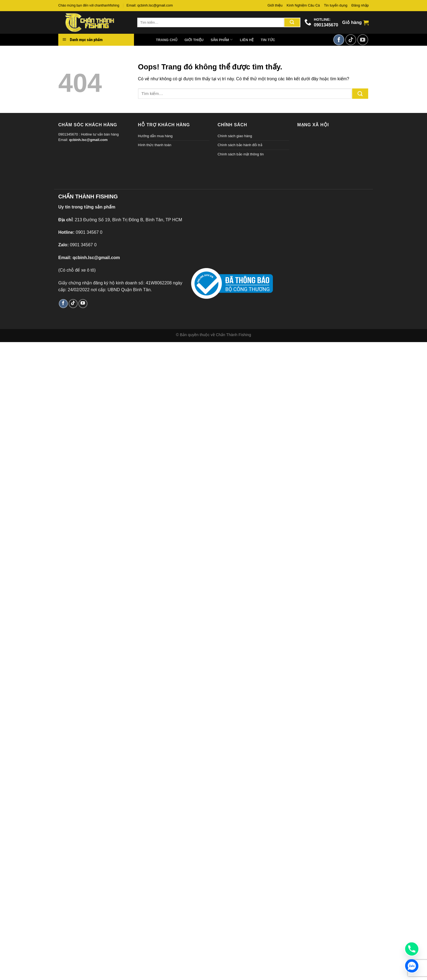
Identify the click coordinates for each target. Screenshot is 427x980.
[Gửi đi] (292, 23)
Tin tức (268, 40)
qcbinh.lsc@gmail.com (88, 140)
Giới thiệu (275, 5)
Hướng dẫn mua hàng (155, 136)
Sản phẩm (222, 40)
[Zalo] (412, 966)
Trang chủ (167, 40)
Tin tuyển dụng (336, 5)
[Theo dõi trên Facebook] (339, 40)
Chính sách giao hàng (235, 136)
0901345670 (326, 25)
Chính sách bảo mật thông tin (241, 154)
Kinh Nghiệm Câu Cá (303, 5)
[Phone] (412, 949)
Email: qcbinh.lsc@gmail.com (150, 5)
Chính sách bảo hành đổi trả (240, 145)
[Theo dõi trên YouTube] (363, 40)
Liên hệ (247, 40)
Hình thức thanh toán (155, 145)
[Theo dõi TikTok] (351, 40)
